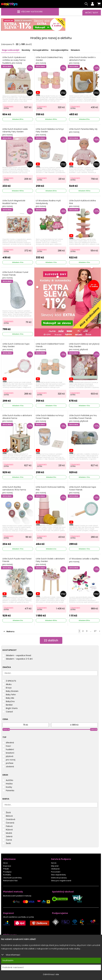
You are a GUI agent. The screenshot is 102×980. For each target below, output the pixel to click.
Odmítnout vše (51, 974)
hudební (10, 749)
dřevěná (10, 743)
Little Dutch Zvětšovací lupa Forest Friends (83, 490)
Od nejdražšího (40, 50)
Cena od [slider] (6, 729)
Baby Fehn (11, 695)
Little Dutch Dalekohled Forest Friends (50, 347)
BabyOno (10, 701)
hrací (8, 746)
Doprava (7, 866)
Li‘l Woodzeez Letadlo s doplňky (84, 560)
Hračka (9, 784)
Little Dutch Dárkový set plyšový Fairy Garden (84, 347)
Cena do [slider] (94, 729)
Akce (5, 863)
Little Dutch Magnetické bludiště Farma (14, 203)
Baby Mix (10, 698)
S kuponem (9, 106)
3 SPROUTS (11, 681)
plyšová (10, 756)
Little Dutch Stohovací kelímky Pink (50, 490)
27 (95, 631)
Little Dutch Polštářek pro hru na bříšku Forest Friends (83, 418)
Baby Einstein (12, 691)
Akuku (9, 684)
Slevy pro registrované (61, 881)
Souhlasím (8, 960)
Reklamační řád (10, 881)
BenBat (9, 705)
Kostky (9, 787)
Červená (10, 823)
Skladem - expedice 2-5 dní (19, 659)
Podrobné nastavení (13, 967)
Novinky (26, 50)
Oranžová (11, 819)
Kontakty (7, 875)
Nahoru (9, 631)
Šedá (8, 843)
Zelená (9, 836)
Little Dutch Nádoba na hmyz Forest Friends (50, 418)
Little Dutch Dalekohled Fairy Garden (49, 60)
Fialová (9, 826)
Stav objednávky (58, 875)
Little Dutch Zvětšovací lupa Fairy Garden (16, 347)
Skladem (75, 50)
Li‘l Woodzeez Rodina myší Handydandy (48, 203)
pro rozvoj (11, 760)
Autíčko (10, 780)
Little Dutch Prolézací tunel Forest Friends (15, 275)
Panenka (10, 790)
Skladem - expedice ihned (18, 655)
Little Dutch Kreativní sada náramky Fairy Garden (15, 132)
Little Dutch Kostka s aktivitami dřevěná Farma (17, 418)
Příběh (6, 869)
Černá (9, 840)
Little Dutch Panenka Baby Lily (83, 131)
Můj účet (55, 866)
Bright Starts (12, 708)
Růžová (9, 830)
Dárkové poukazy (59, 878)
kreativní (10, 753)
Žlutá (8, 813)
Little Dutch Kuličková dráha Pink (83, 203)
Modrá (9, 833)
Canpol (9, 712)
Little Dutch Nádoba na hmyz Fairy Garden (50, 132)
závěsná (10, 767)
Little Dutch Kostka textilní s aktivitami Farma (82, 60)
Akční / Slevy (92, 13)
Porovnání (56, 872)
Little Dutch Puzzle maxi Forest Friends (17, 562)
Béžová (9, 816)
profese (10, 763)
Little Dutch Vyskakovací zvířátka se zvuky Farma (14, 60)
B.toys (9, 688)
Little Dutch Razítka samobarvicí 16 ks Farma (14, 490)
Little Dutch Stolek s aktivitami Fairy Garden (50, 562)
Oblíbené (55, 869)
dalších (51, 640)
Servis (54, 863)
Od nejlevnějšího (60, 50)
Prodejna (7, 872)
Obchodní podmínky (12, 878)
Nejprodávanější (11, 50)
